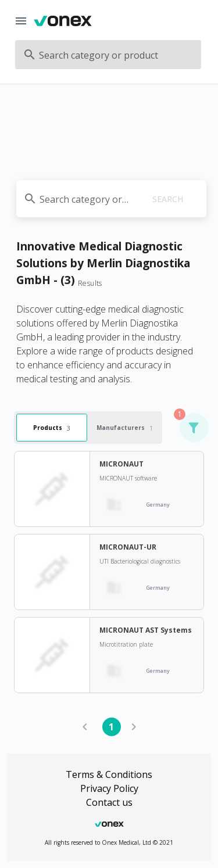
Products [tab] (52, 428)
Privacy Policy (109, 788)
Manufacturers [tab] (125, 428)
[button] (194, 428)
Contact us (109, 802)
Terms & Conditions (109, 774)
